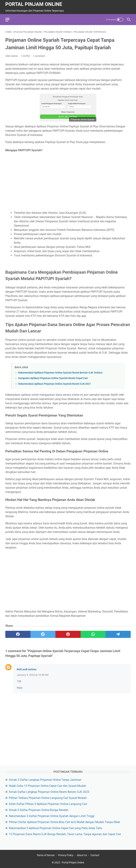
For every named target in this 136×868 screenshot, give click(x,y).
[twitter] (43, 634)
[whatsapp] (93, 634)
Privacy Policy (66, 855)
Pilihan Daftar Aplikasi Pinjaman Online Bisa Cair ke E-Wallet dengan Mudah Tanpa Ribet (64, 822)
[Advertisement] (68, 182)
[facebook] (18, 634)
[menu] (10, 20)
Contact (95, 855)
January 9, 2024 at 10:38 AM (33, 675)
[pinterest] (68, 634)
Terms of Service (46, 855)
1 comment (39, 56)
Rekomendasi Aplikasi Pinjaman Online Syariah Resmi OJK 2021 (55, 384)
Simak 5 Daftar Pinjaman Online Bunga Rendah (39, 810)
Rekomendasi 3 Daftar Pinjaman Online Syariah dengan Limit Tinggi (52, 816)
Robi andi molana (27, 669)
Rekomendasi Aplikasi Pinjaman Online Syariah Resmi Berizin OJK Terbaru (60, 373)
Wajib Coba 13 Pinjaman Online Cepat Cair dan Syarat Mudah (47, 786)
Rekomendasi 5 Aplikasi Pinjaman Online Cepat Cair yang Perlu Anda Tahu (56, 828)
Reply (20, 688)
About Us (82, 855)
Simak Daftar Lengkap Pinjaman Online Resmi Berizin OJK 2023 (49, 792)
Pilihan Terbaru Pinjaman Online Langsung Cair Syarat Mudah (48, 798)
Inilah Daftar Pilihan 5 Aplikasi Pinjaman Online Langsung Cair (48, 804)
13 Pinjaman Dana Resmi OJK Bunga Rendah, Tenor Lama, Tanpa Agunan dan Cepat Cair (65, 834)
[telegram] (118, 634)
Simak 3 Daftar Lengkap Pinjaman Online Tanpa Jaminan (45, 780)
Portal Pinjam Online (34, 4)
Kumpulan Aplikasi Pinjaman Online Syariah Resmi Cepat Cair (53, 378)
